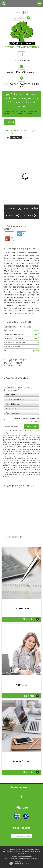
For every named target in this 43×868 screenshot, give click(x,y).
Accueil (7, 110)
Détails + (17, 327)
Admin (37, 851)
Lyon (14, 110)
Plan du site (7, 851)
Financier (27, 327)
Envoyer (31, 426)
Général (8, 327)
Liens (33, 851)
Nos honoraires (26, 851)
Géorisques (29, 313)
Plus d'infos (31, 619)
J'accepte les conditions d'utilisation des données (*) (26, 420)
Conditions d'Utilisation (25, 474)
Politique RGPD (21, 853)
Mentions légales (16, 851)
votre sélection (19, 18)
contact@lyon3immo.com (22, 72)
